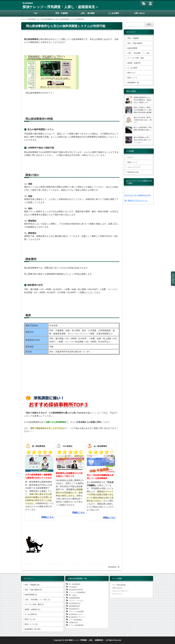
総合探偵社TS (74, 609)
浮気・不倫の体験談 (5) (33, 590)
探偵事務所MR (74, 606)
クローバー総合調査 (76, 612)
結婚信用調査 (132, 48)
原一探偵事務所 (75, 584)
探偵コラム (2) (30, 619)
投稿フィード (132, 162)
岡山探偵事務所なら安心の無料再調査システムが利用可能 (66, 26)
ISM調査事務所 (74, 598)
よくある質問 (113, 13)
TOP (36, 13)
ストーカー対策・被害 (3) (34, 604)
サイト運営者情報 (119, 585)
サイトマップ (117, 594)
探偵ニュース (132, 78)
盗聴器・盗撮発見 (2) (32, 609)
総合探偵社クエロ (75, 614)
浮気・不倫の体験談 (135, 43)
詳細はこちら (48, 517)
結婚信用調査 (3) (31, 595)
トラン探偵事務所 (75, 620)
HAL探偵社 (73, 587)
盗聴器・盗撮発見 (134, 63)
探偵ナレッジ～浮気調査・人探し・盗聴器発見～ (60, 7)
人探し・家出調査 (87, 13)
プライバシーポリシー (120, 591)
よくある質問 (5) (31, 614)
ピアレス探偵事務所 (76, 625)
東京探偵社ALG (75, 603)
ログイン (131, 157)
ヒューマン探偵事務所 (77, 592)
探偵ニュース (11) (31, 624)
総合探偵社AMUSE (76, 590)
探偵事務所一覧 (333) (32, 629)
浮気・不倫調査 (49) (32, 585)
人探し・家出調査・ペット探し (139, 53)
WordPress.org (133, 172)
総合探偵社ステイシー (77, 617)
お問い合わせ (139, 13)
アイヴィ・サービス (76, 601)
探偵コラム (132, 73)
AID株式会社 (74, 623)
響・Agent (73, 595)
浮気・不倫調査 (62, 13)
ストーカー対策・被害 (136, 58)
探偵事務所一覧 (34, 19)
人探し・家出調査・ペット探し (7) (37, 600)
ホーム (24, 19)
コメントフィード (134, 167)
